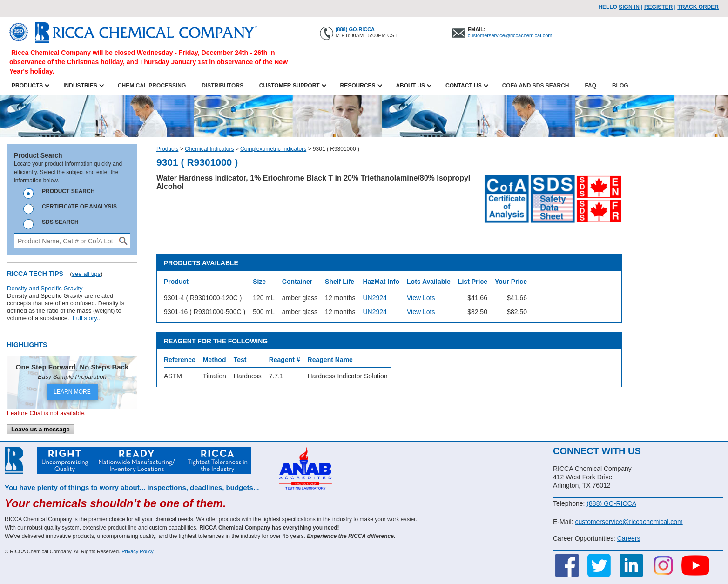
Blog (620, 86)
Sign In (629, 7)
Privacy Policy (137, 551)
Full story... (87, 318)
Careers (629, 538)
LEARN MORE (72, 392)
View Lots (421, 298)
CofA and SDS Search (536, 86)
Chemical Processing (152, 86)
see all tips (86, 274)
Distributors (222, 86)
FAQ (590, 86)
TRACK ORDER (698, 7)
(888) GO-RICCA (355, 29)
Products (167, 149)
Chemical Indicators (209, 149)
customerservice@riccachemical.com (510, 35)
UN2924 (374, 298)
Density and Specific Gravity (45, 288)
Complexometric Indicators (273, 149)
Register (658, 7)
